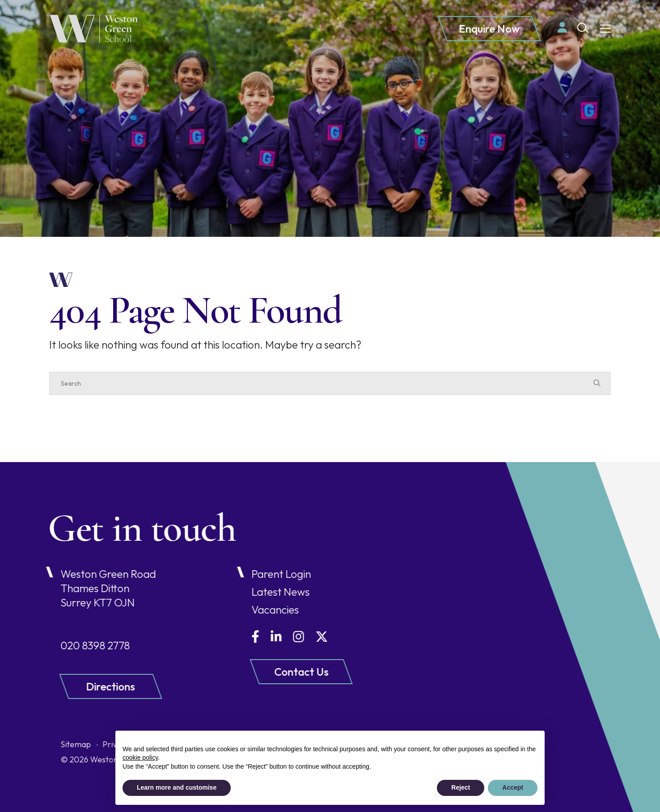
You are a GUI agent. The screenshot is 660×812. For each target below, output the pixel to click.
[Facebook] (218, 637)
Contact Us (264, 672)
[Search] (321, 383)
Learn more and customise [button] (177, 787)
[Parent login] (562, 27)
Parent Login (243, 574)
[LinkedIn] (239, 637)
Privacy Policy (90, 744)
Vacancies (237, 610)
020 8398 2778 (58, 645)
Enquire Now (489, 29)
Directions (73, 686)
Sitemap (38, 744)
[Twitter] (284, 637)
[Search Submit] (583, 28)
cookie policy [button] (140, 757)
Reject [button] (461, 787)
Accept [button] (513, 787)
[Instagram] (261, 637)
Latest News (243, 592)
